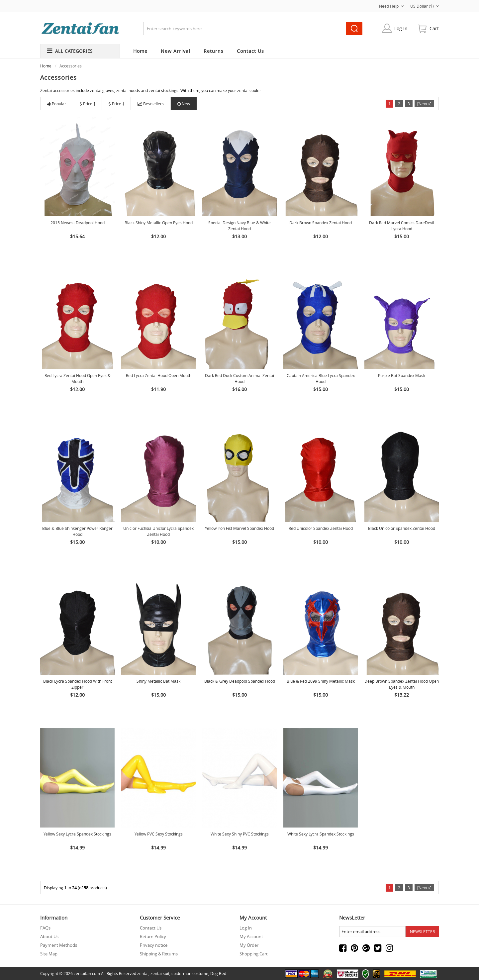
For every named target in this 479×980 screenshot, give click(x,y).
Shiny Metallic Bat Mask (158, 681)
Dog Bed (218, 973)
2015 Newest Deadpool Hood (78, 223)
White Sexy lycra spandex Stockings (321, 834)
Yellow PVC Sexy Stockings (159, 834)
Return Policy (153, 936)
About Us (49, 936)
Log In (401, 28)
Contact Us (151, 928)
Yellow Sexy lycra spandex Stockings (77, 834)
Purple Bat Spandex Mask (402, 375)
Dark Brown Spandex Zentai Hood (321, 223)
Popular (57, 104)
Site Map (49, 954)
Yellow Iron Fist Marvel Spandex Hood (239, 528)
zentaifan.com (87, 973)
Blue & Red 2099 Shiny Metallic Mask (321, 681)
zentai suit (160, 973)
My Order (249, 945)
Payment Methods (59, 945)
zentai (143, 973)
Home (140, 51)
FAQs (45, 928)
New (184, 104)
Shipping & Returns (159, 954)
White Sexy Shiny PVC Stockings (240, 834)
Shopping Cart (254, 954)
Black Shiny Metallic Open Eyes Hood (159, 223)
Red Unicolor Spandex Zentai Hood (321, 528)
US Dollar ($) (425, 6)
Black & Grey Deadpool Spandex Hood (240, 681)
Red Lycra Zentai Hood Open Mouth (159, 375)
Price (87, 104)
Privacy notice (154, 945)
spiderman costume (190, 973)
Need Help (391, 6)
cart (434, 28)
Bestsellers (151, 104)
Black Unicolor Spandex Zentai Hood (402, 528)
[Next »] (424, 104)
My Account (251, 936)
